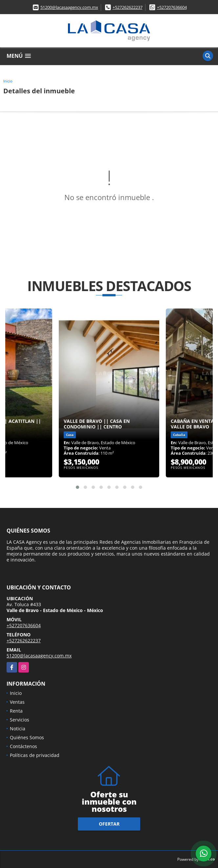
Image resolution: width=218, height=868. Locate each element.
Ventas (17, 702)
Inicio (8, 81)
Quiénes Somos (27, 737)
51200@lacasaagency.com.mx (69, 7)
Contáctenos (23, 746)
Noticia (18, 729)
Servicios (20, 720)
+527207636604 (172, 7)
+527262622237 (128, 7)
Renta (16, 711)
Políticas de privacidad (35, 755)
